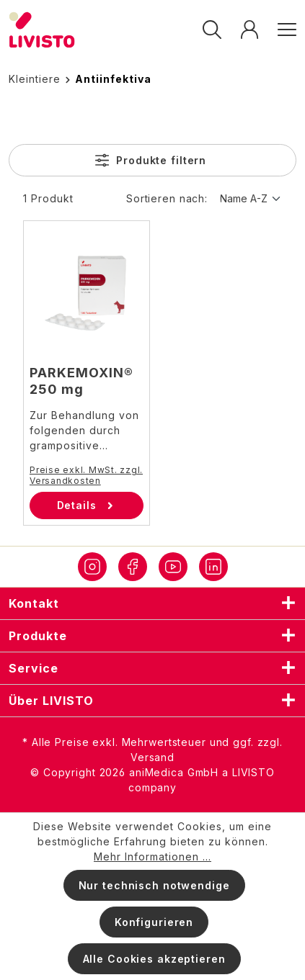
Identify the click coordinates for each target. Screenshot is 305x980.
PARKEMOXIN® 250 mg (81, 381)
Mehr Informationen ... (152, 857)
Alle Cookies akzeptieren (154, 959)
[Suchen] (212, 30)
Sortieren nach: (167, 199)
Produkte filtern (151, 160)
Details (87, 505)
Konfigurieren (154, 922)
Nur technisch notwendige (154, 885)
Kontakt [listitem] (152, 603)
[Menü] (282, 30)
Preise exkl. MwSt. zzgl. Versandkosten (86, 475)
